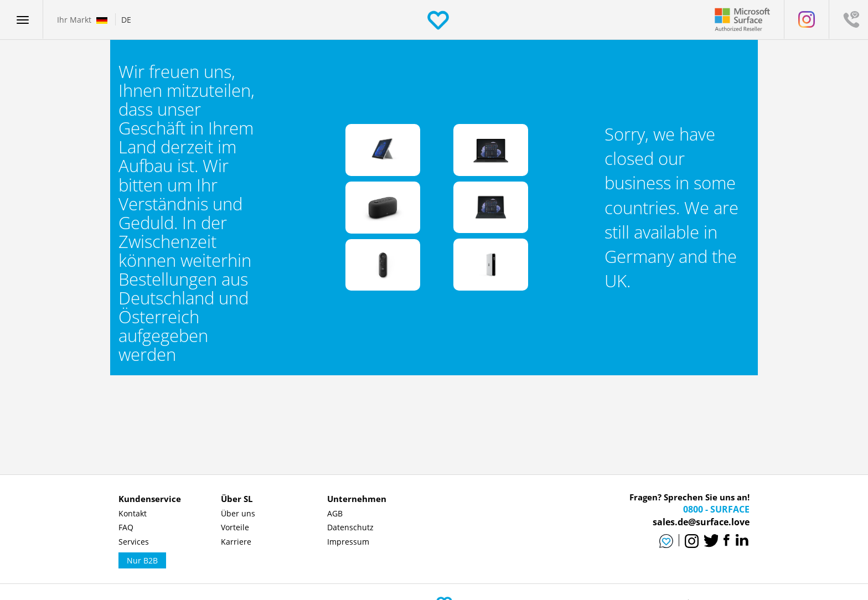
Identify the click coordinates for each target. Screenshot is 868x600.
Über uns (238, 513)
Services (134, 542)
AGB (335, 513)
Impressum (348, 542)
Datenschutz (350, 527)
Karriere (236, 542)
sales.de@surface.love (701, 522)
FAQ (126, 527)
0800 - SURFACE (716, 509)
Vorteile (235, 527)
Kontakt (133, 513)
